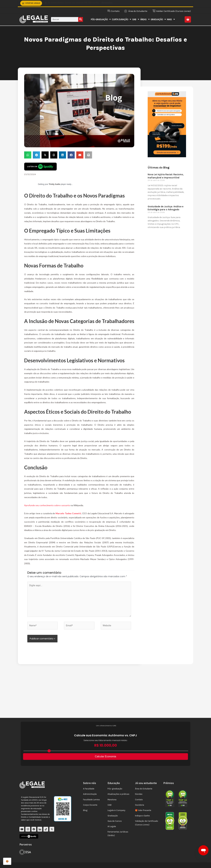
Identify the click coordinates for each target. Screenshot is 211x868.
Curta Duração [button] (121, 19)
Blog (85, 810)
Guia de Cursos (115, 821)
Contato (139, 800)
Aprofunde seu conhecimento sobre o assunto (47, 505)
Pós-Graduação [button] (101, 19)
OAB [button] (136, 19)
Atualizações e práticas (118, 794)
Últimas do (158, 168)
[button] (28, 155)
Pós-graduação (115, 789)
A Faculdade (89, 789)
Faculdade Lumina (91, 800)
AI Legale (112, 826)
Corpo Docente (90, 805)
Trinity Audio (55, 184)
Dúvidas (139, 794)
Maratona (112, 800)
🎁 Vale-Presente (143, 810)
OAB (110, 805)
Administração (90, 794)
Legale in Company (116, 810)
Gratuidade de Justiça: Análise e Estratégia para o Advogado (166, 208)
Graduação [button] (158, 19)
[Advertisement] (105, 694)
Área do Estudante (144, 789)
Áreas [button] (145, 19)
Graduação (113, 816)
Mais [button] (171, 19)
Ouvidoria (140, 805)
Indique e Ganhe (142, 816)
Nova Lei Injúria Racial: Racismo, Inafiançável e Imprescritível (166, 176)
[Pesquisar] (81, 19)
